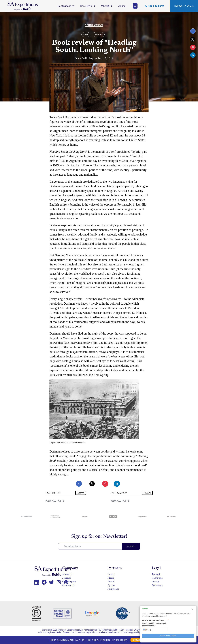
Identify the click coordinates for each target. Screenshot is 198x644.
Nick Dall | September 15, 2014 (94, 58)
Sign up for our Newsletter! (99, 537)
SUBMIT (131, 546)
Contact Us (68, 585)
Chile (86, 35)
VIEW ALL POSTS (55, 501)
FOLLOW (81, 493)
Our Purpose (69, 582)
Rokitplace (113, 589)
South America (94, 25)
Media (111, 578)
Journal (67, 578)
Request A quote (184, 6)
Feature (99, 35)
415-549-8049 (156, 6)
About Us (67, 574)
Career (111, 574)
